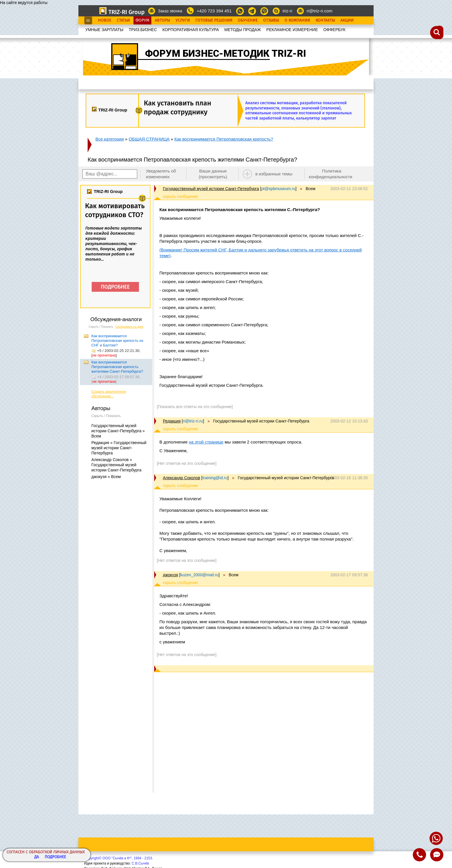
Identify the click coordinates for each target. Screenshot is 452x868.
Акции (347, 20)
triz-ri (287, 11)
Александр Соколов (181, 478)
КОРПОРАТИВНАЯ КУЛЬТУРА (191, 30)
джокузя (171, 575)
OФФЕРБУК (335, 30)
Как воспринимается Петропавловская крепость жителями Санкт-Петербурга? (117, 367)
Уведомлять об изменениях (161, 174)
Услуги (183, 20)
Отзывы (271, 20)
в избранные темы (274, 174)
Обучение (248, 20)
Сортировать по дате (129, 327)
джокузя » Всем (106, 477)
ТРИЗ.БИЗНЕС (143, 30)
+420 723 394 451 (214, 11)
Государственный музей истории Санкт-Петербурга (211, 189)
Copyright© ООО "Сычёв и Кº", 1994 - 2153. (119, 858)
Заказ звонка (170, 11)
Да (37, 857)
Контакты (325, 20)
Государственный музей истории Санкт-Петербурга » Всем (118, 431)
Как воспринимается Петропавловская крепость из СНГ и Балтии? (117, 341)
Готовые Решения (214, 20)
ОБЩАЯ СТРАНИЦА (149, 139)
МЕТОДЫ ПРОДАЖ (243, 30)
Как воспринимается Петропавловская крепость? (224, 139)
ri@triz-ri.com (320, 11)
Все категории (110, 139)
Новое (105, 20)
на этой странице (206, 442)
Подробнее (55, 857)
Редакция (172, 421)
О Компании (297, 20)
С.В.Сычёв (140, 863)
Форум (142, 20)
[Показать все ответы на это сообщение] (195, 407)
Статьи (123, 20)
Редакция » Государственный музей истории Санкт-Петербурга (119, 448)
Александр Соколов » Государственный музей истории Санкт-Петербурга (116, 465)
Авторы (162, 20)
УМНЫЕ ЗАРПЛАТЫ (104, 30)
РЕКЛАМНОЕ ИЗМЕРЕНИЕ (292, 30)
